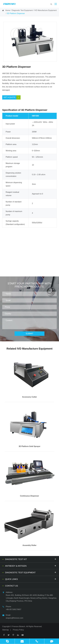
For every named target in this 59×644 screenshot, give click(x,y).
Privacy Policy (18, 630)
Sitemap (5, 630)
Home (8, 10)
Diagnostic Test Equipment (22, 10)
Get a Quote (12, 97)
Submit (29, 334)
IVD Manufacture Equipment (45, 10)
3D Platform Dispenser (16, 13)
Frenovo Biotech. (19, 626)
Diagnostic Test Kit (31, 559)
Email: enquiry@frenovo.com (13, 616)
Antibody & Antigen (31, 566)
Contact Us (11, 586)
